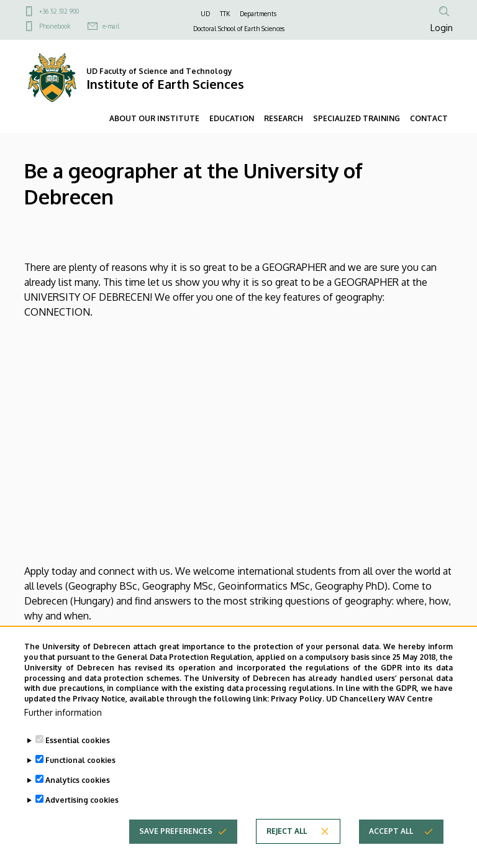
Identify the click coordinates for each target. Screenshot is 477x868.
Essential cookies (78, 740)
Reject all (287, 831)
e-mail (111, 26)
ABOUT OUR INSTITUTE (154, 118)
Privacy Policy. (298, 699)
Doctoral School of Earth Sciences (239, 29)
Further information (63, 712)
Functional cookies (80, 760)
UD (205, 14)
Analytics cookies (78, 780)
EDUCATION (232, 118)
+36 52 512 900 (59, 11)
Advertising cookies (82, 800)
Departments (258, 14)
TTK (225, 14)
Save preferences (176, 831)
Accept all (391, 831)
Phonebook (55, 26)
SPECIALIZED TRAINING (357, 118)
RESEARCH (284, 118)
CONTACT (429, 118)
